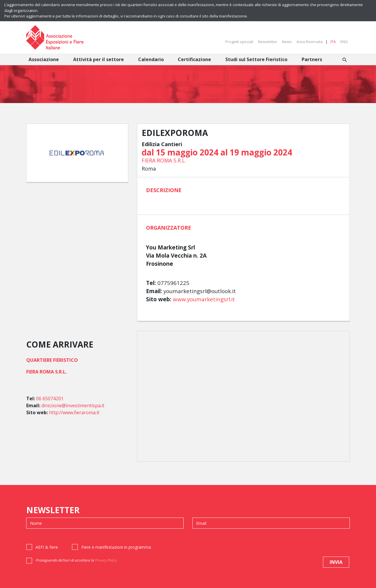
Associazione (44, 59)
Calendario (151, 59)
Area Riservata (310, 42)
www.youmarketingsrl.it (204, 299)
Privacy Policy (106, 560)
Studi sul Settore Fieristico (256, 59)
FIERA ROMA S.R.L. (164, 160)
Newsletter (268, 42)
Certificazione (194, 59)
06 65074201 (50, 399)
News (287, 42)
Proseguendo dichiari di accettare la (76, 560)
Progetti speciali (239, 42)
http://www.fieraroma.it (74, 412)
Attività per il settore (99, 59)
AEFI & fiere (47, 547)
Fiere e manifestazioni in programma (116, 547)
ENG (344, 42)
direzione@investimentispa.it (73, 405)
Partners (312, 59)
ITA (333, 42)
